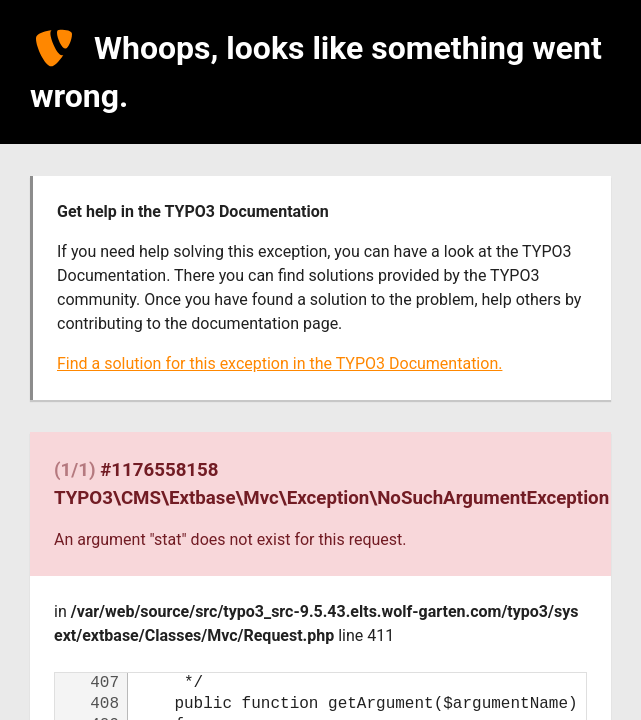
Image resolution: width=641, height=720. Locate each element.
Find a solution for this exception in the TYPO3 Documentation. (279, 363)
